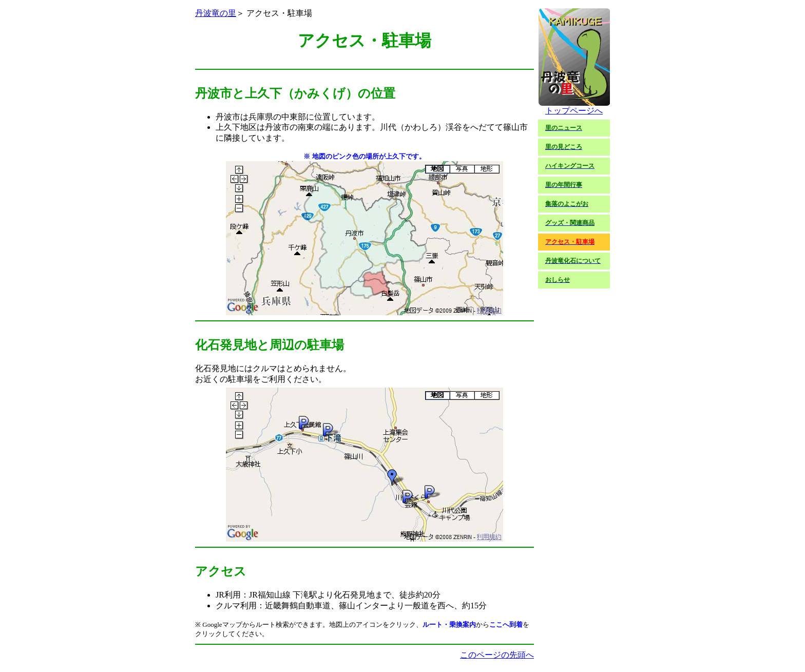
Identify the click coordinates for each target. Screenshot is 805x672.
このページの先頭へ (497, 655)
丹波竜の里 (216, 13)
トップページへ (574, 107)
